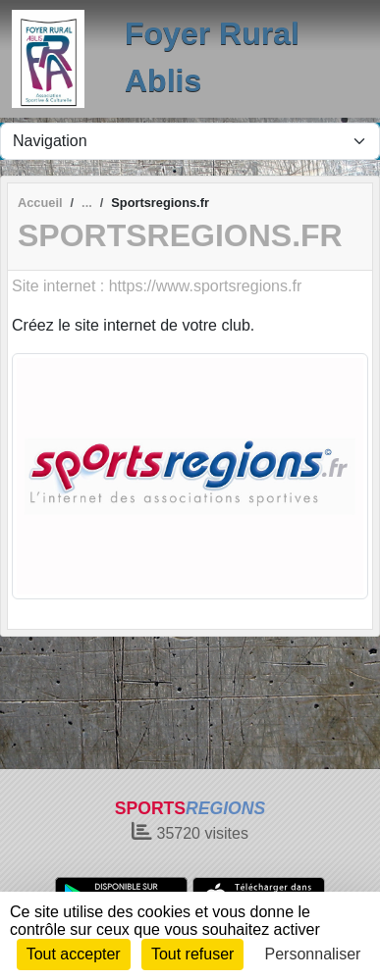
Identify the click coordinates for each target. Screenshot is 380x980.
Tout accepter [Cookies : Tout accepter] (74, 954)
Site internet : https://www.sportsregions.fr (157, 286)
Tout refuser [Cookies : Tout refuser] (192, 954)
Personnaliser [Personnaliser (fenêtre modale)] (313, 954)
